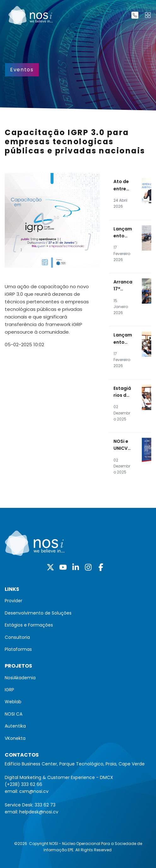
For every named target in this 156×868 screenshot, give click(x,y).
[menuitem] (78, 601)
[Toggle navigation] (148, 15)
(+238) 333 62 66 (23, 784)
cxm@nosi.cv (34, 791)
